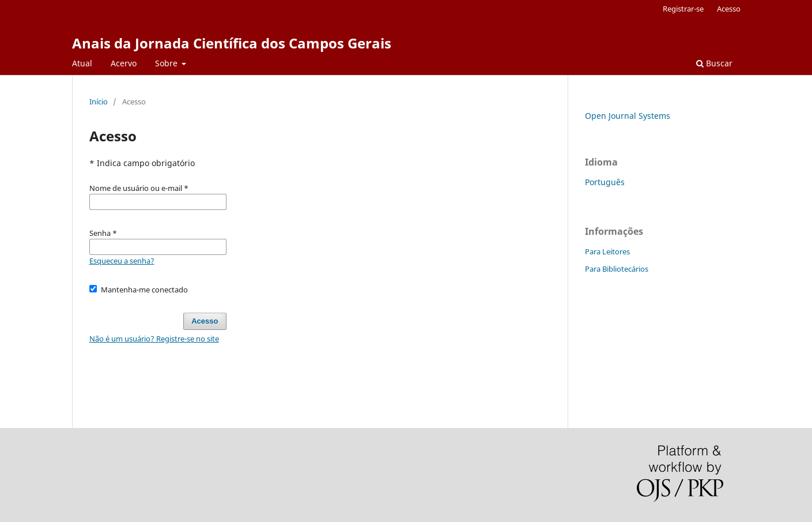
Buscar (714, 63)
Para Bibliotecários (617, 269)
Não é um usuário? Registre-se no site (154, 339)
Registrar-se (683, 9)
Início (99, 102)
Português (605, 182)
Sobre (167, 63)
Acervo (124, 63)
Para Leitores (607, 251)
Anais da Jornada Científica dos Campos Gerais (232, 43)
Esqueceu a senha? (122, 261)
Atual (82, 63)
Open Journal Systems (628, 116)
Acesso (729, 9)
